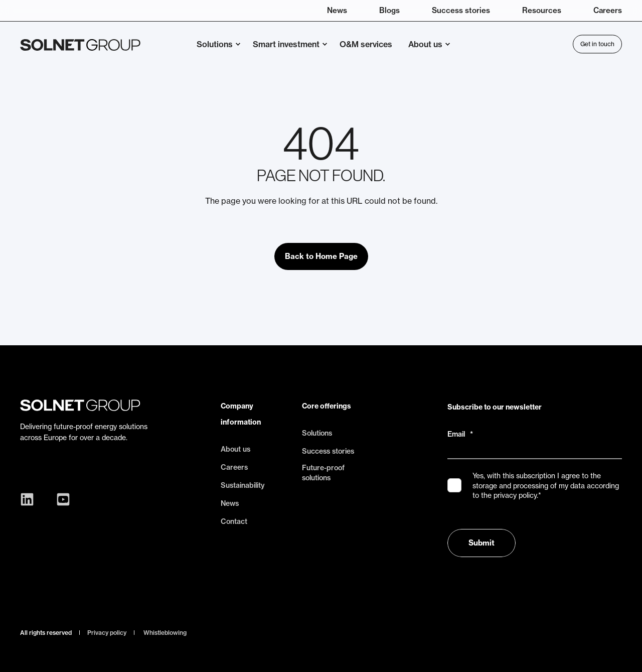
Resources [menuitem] (542, 10)
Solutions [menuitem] (215, 44)
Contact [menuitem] (234, 521)
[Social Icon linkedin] (30, 499)
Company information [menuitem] (241, 414)
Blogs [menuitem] (389, 10)
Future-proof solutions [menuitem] (323, 473)
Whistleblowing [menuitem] (165, 633)
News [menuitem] (337, 10)
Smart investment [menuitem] (286, 44)
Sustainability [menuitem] (243, 485)
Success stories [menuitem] (461, 10)
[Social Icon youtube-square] (61, 499)
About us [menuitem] (425, 44)
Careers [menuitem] (608, 10)
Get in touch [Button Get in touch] (597, 44)
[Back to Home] (80, 44)
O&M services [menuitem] (366, 44)
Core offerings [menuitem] (327, 406)
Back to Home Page (321, 256)
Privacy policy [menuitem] (107, 633)
